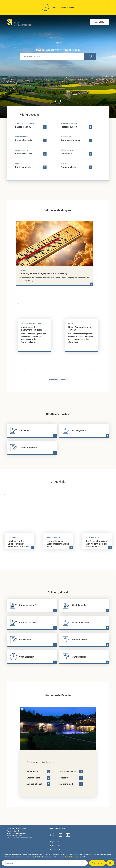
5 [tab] (58, 370)
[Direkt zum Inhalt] (58, 101)
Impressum (55, 842)
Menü (101, 22)
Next (91, 370)
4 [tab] (52, 370)
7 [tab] (70, 370)
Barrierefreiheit (56, 850)
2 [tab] (40, 370)
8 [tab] (76, 370)
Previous (25, 370)
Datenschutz (55, 846)
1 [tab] (34, 370)
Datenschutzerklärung (71, 857)
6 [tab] (64, 370)
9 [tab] (82, 370)
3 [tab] (46, 370)
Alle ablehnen (97, 863)
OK (110, 863)
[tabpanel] (34, 328)
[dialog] (58, 860)
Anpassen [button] (9, 863)
